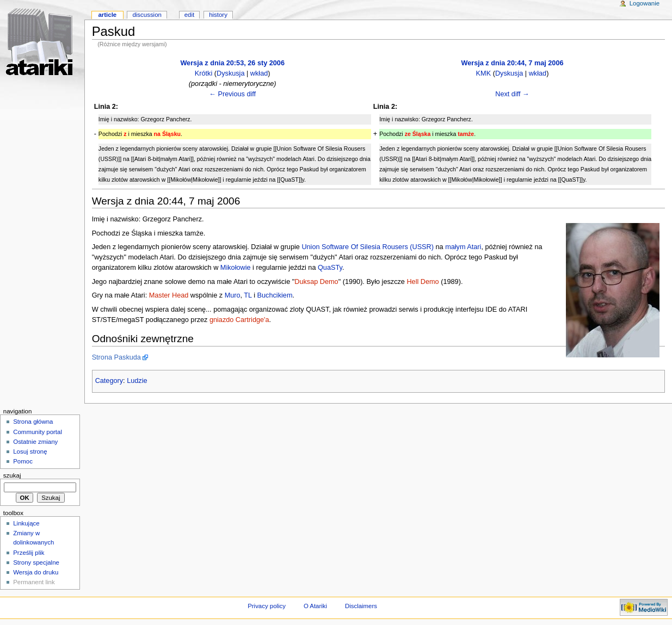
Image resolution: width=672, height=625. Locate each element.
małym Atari (463, 247)
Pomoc (23, 461)
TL (248, 295)
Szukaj (12, 475)
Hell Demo (423, 282)
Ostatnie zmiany (35, 442)
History (218, 15)
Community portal (38, 432)
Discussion (147, 15)
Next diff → (512, 94)
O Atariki (315, 606)
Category (109, 381)
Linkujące (26, 523)
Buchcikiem (275, 295)
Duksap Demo (316, 282)
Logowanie (645, 3)
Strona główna (33, 422)
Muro (233, 295)
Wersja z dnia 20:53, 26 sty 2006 (232, 63)
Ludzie (137, 381)
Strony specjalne (36, 562)
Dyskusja (230, 73)
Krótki (204, 73)
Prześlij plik (29, 553)
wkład (259, 73)
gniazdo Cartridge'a (239, 320)
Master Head (169, 295)
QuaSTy (330, 268)
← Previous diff (232, 94)
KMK (484, 73)
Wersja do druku (36, 572)
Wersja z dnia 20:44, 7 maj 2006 (512, 63)
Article (107, 15)
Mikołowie (236, 268)
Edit (189, 15)
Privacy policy (267, 606)
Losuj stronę (30, 451)
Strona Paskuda (116, 357)
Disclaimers (361, 606)
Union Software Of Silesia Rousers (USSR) (368, 247)
